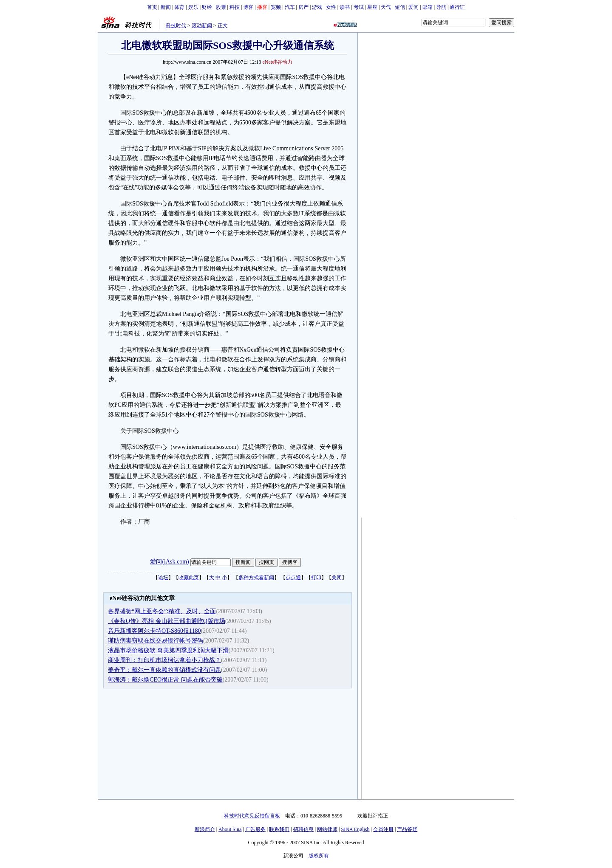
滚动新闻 (202, 25)
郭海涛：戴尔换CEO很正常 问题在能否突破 (165, 680)
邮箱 (428, 7)
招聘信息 (303, 829)
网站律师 (327, 829)
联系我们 (279, 829)
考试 (359, 7)
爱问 (414, 7)
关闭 (337, 578)
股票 (221, 7)
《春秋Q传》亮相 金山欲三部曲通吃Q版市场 (167, 621)
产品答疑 (407, 829)
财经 (207, 7)
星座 (372, 7)
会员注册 (383, 829)
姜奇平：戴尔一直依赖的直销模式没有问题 (164, 670)
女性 (331, 7)
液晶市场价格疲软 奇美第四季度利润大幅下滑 (168, 650)
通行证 (457, 7)
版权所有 (319, 856)
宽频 (276, 7)
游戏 (317, 7)
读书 (345, 7)
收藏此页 (189, 578)
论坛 (163, 578)
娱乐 (193, 7)
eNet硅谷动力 (278, 62)
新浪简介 (205, 829)
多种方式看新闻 (256, 578)
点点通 (293, 578)
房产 (303, 7)
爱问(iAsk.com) (169, 562)
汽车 (290, 7)
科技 (235, 7)
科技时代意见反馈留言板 (252, 816)
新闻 (166, 7)
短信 (400, 7)
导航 (441, 7)
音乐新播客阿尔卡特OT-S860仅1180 (154, 631)
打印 (316, 578)
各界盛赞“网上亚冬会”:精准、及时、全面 (162, 611)
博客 (248, 7)
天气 (386, 7)
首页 (152, 7)
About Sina (230, 829)
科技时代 (176, 25)
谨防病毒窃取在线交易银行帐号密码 (156, 641)
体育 (179, 7)
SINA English (355, 829)
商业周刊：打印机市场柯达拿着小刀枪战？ (164, 660)
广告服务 (255, 829)
